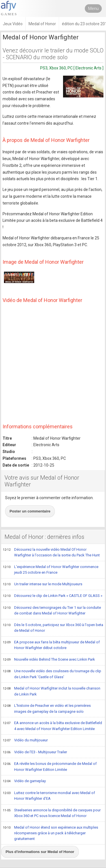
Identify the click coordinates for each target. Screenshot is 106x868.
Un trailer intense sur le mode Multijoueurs (43, 584)
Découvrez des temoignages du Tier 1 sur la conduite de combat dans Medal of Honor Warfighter (52, 610)
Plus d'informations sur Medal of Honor (40, 852)
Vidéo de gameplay (24, 781)
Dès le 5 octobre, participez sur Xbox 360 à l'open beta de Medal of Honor (53, 628)
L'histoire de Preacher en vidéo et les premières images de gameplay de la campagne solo (47, 708)
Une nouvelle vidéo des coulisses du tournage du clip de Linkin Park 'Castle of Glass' (52, 674)
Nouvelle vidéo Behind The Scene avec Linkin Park (49, 660)
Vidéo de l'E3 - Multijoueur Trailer (35, 752)
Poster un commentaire (30, 511)
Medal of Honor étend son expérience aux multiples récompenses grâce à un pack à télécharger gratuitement (50, 833)
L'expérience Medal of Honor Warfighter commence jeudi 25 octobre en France (51, 570)
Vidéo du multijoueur (25, 741)
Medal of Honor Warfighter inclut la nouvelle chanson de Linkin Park (52, 691)
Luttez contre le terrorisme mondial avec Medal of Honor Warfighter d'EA (49, 796)
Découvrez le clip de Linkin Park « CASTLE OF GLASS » (53, 596)
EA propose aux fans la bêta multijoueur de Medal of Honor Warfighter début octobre (51, 645)
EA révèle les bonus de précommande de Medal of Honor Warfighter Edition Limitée (50, 766)
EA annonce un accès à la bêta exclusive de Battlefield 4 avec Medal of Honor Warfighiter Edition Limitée (52, 726)
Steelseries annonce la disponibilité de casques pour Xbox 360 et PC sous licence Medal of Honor (52, 813)
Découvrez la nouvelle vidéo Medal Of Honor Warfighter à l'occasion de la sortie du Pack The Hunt (51, 552)
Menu (93, 8)
